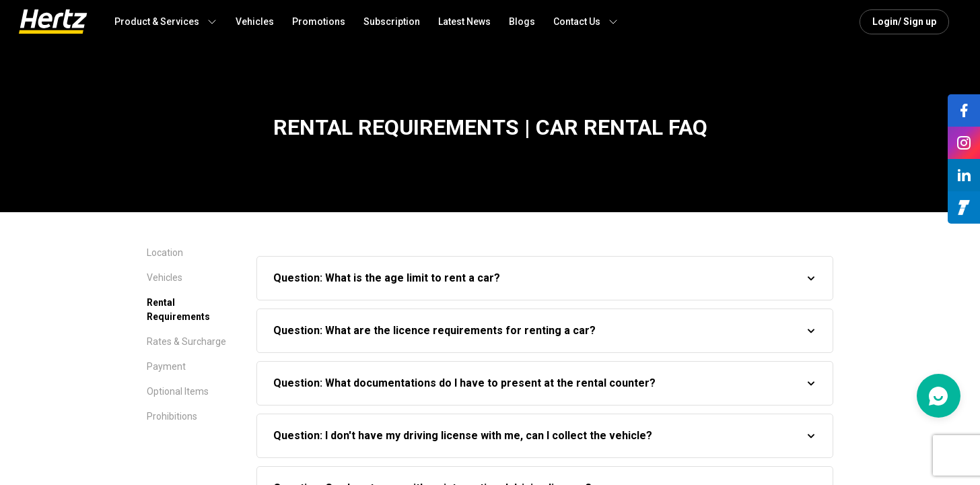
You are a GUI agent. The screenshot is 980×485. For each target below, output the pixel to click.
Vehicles (165, 278)
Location (165, 253)
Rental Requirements (178, 310)
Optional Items (178, 391)
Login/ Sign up (904, 22)
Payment (166, 366)
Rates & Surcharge (186, 342)
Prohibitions (172, 416)
